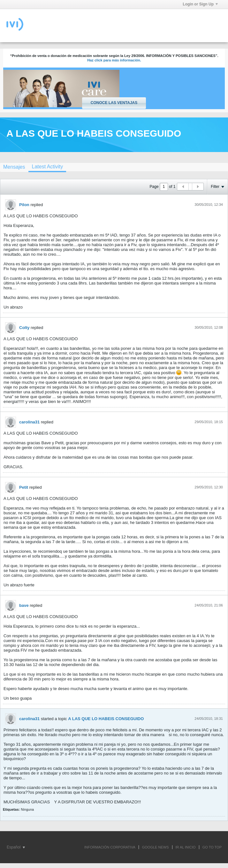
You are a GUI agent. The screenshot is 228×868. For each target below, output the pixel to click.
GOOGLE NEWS (156, 847)
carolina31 (29, 422)
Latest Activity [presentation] (47, 167)
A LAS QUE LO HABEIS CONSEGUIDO (106, 719)
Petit (24, 487)
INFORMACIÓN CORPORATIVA (110, 847)
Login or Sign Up (200, 4)
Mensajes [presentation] (14, 167)
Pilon (24, 205)
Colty (24, 328)
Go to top (212, 847)
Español (16, 847)
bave (24, 605)
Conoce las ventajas (114, 103)
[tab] (47, 167)
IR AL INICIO (186, 847)
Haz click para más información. (114, 60)
